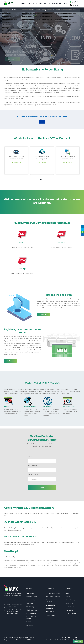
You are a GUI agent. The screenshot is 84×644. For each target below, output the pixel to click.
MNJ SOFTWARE (29, 640)
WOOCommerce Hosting (33, 622)
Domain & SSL (31, 4)
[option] (42, 45)
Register (78, 2)
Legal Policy (72, 640)
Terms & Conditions (71, 614)
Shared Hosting (31, 600)
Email (39, 4)
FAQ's (48, 640)
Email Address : (32, 465)
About (67, 593)
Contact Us (58, 640)
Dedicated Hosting (32, 597)
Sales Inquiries (70, 607)
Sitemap (52, 640)
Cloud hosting (30, 607)
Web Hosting (30, 593)
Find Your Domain (17, 10)
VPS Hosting (30, 603)
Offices (68, 597)
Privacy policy (70, 610)
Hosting (22, 4)
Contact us (10, 361)
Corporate (54, 4)
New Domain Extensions (53, 597)
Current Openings (71, 600)
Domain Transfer (29, 10)
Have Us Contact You (72, 603)
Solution (46, 4)
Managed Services (31, 614)
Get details (43, 315)
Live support (78, 642)
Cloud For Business (32, 610)
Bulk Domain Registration (43, 10)
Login (72, 2)
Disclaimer (65, 640)
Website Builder (67, 10)
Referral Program (51, 615)
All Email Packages (51, 612)
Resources (62, 4)
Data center (30, 625)
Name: (30, 456)
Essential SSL (57, 10)
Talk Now (42, 122)
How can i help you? (34, 474)
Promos (76, 5)
